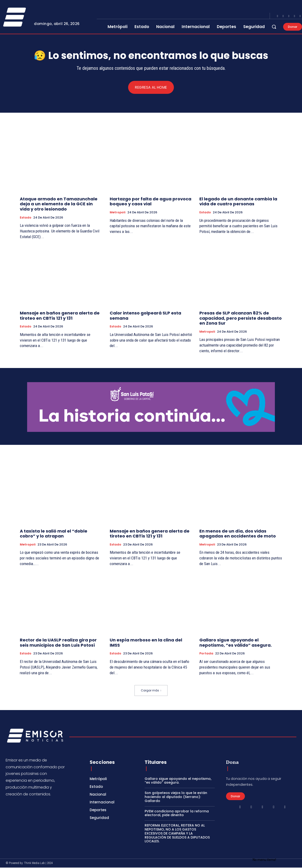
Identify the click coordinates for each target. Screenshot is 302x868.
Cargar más (151, 691)
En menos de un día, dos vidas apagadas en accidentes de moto (238, 534)
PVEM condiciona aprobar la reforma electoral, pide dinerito (177, 813)
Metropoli (118, 213)
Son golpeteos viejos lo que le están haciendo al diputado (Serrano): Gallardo (176, 797)
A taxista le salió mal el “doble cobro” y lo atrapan (54, 534)
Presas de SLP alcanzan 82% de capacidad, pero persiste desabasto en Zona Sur (241, 318)
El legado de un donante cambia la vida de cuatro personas (238, 202)
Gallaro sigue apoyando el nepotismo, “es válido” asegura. (236, 643)
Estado (26, 218)
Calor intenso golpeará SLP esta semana (145, 316)
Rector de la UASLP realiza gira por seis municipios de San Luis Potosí (58, 643)
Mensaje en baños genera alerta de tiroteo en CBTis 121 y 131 (60, 316)
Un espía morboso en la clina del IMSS (146, 643)
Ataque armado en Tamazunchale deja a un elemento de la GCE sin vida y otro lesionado (59, 204)
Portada (206, 654)
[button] (274, 27)
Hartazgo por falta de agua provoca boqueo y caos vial (151, 202)
